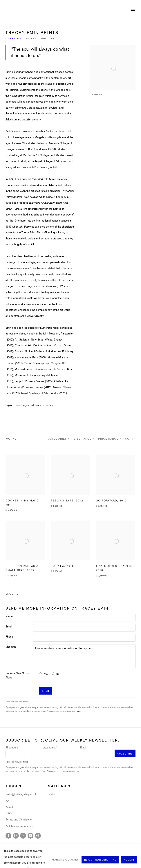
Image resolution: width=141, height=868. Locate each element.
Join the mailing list (30, 836)
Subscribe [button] (125, 754)
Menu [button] (133, 10)
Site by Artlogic (67, 851)
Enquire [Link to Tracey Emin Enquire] (48, 38)
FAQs (9, 813)
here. (78, 711)
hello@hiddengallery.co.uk (22, 794)
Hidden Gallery (26, 10)
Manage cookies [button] (59, 845)
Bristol (51, 794)
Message (11, 646)
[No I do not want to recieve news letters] (53, 674)
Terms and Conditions (19, 819)
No (58, 674)
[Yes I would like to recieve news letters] (40, 674)
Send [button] (46, 691)
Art (8, 801)
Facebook (8, 836)
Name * (10, 616)
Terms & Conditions (85, 845)
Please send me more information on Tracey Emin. (84, 656)
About (9, 807)
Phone (9, 636)
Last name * (50, 747)
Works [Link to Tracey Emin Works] (31, 38)
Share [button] (98, 94)
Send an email (38, 836)
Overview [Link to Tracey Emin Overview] (13, 38)
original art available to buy (37, 405)
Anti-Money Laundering (19, 826)
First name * (13, 747)
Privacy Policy (15, 845)
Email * (10, 626)
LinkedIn (23, 836)
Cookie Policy (36, 845)
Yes (45, 674)
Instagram (16, 836)
